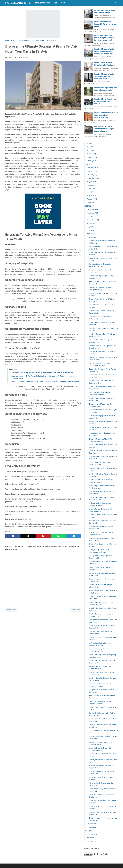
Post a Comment (24, 57)
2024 (90, 206)
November (93, 171)
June (91, 189)
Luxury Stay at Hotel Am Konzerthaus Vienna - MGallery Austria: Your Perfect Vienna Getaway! (45, 382)
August (92, 182)
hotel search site (42, 3)
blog (63, 3)
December (93, 168)
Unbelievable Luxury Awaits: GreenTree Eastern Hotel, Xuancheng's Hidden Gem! (104, 51)
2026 (89, 143)
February (92, 157)
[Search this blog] (116, 3)
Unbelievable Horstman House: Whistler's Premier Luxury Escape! (105, 101)
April (91, 150)
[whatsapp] (58, 536)
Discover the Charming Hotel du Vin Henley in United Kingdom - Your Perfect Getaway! (42, 373)
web (55, 3)
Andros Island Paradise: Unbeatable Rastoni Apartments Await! (106, 24)
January (92, 161)
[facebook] (13, 536)
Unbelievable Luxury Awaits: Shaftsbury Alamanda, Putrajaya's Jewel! (104, 76)
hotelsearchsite (18, 3)
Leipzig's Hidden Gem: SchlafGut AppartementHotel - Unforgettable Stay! (106, 115)
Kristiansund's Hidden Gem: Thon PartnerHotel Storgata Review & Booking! (104, 129)
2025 (90, 164)
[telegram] (74, 536)
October (92, 175)
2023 (89, 831)
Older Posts (76, 610)
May (90, 147)
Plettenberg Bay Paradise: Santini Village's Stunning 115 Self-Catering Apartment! (105, 38)
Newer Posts (11, 610)
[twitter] (28, 536)
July (91, 185)
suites (63, 286)
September (93, 178)
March (91, 154)
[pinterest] (43, 536)
